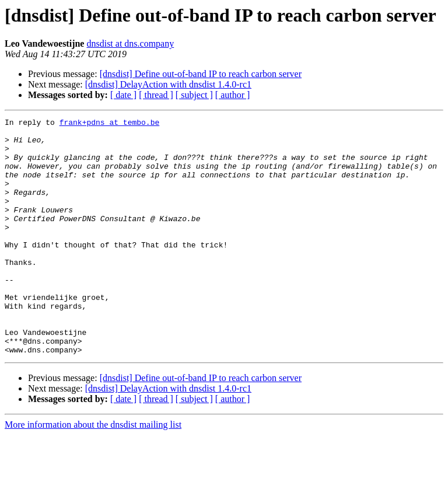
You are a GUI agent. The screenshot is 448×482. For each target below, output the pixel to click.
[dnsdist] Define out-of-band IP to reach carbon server (201, 74)
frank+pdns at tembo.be (110, 124)
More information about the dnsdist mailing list (93, 472)
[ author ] (233, 95)
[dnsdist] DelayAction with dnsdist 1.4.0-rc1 (168, 84)
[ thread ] (156, 95)
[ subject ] (194, 95)
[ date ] (123, 95)
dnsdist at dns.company (130, 43)
